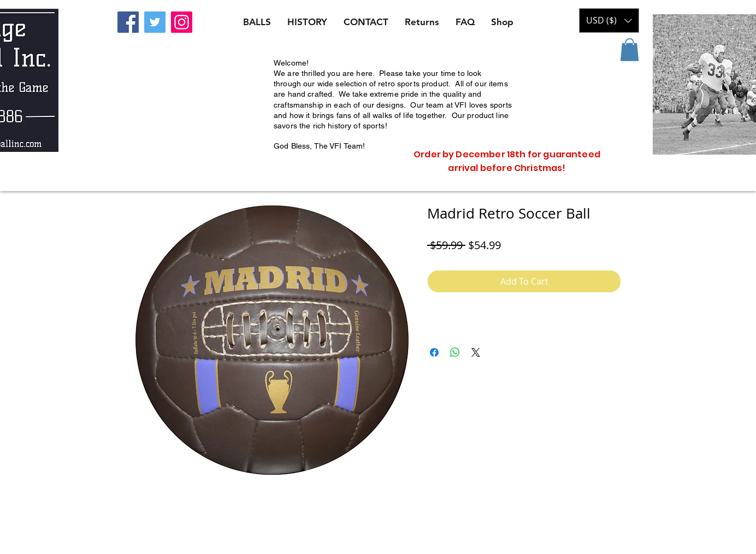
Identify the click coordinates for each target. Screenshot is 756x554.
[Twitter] (155, 22)
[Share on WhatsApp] (455, 352)
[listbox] (609, 20)
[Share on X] (476, 352)
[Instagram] (182, 22)
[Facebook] (128, 22)
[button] (630, 50)
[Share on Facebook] (434, 352)
